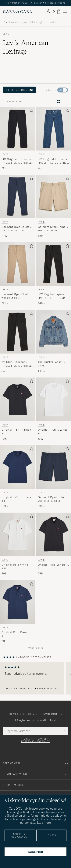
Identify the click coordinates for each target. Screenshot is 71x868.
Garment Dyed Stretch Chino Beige (16, 294)
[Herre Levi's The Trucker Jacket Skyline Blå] (54, 332)
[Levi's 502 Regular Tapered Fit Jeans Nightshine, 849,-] (54, 274)
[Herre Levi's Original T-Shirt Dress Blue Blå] (17, 467)
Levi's (6, 34)
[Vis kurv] (59, 12)
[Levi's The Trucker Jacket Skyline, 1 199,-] (54, 342)
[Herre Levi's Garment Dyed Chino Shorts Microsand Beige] (54, 196)
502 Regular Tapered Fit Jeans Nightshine (52, 294)
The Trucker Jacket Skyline (50, 362)
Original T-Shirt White (53, 430)
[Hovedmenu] (65, 12)
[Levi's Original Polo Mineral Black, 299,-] (54, 544)
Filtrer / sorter (19, 90)
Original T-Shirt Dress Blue (16, 497)
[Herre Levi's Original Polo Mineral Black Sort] (54, 534)
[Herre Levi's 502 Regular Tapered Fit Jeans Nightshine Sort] (54, 264)
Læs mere (44, 823)
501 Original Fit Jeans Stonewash (52, 159)
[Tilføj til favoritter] (31, 111)
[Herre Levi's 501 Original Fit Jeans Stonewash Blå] (54, 129)
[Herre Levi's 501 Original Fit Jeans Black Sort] (17, 129)
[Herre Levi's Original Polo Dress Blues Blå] (17, 602)
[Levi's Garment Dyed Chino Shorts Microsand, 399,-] (54, 206)
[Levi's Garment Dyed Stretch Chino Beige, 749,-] (17, 274)
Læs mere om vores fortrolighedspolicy (36, 740)
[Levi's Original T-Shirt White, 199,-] (54, 409)
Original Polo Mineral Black (52, 565)
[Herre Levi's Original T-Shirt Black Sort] (17, 399)
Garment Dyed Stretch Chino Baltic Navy (16, 227)
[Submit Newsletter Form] (63, 731)
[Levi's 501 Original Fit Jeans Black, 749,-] (17, 139)
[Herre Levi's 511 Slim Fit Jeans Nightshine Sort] (17, 332)
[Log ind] (48, 12)
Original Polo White (15, 565)
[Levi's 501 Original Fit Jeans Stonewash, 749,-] (54, 139)
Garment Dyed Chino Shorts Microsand (52, 227)
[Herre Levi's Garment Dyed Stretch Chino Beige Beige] (17, 264)
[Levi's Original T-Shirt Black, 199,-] (17, 409)
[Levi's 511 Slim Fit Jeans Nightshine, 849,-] (17, 342)
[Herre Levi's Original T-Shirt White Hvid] (54, 399)
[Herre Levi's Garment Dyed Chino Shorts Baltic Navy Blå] (54, 467)
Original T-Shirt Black (16, 430)
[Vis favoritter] (53, 12)
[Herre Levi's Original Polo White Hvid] (17, 534)
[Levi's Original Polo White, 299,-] (17, 544)
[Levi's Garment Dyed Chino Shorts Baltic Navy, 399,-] (54, 477)
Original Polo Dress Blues (15, 632)
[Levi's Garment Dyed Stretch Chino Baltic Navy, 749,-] (17, 206)
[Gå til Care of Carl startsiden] (17, 12)
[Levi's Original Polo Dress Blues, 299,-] (17, 612)
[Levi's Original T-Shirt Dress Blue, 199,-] (17, 477)
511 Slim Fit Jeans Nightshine (13, 362)
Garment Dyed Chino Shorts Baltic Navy (52, 497)
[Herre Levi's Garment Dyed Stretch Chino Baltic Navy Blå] (17, 196)
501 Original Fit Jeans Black (16, 159)
